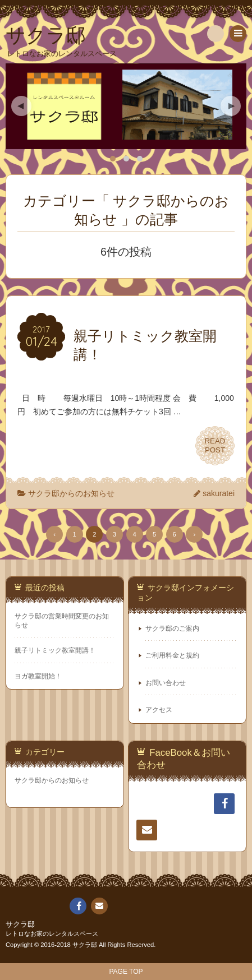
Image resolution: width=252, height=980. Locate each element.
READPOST (215, 446)
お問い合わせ (166, 683)
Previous (21, 106)
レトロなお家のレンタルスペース (52, 933)
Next (231, 106)
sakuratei (219, 493)
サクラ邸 (20, 924)
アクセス (159, 710)
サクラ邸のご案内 (172, 628)
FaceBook (228, 803)
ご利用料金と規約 (172, 655)
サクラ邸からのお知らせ (71, 493)
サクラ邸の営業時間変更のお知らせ (62, 620)
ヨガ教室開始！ (38, 676)
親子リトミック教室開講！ (55, 650)
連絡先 (146, 832)
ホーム (147, 806)
